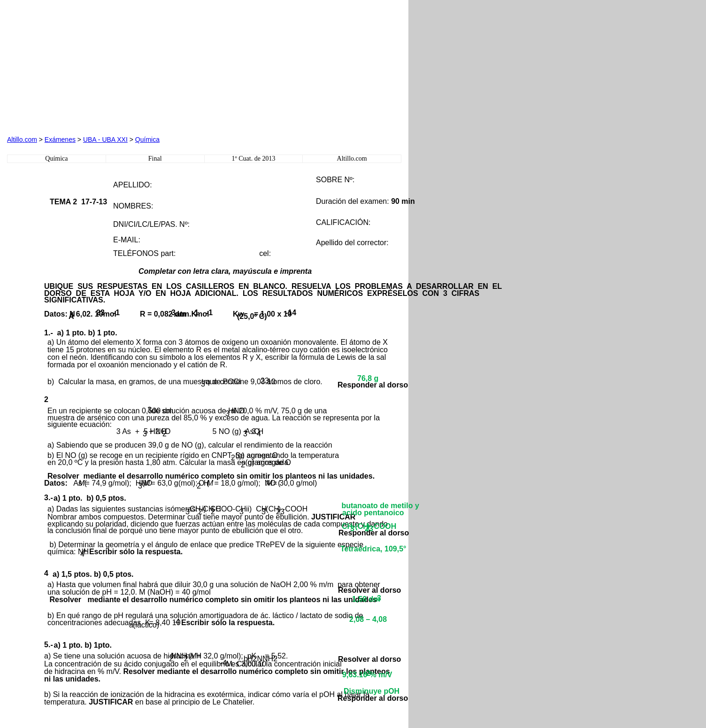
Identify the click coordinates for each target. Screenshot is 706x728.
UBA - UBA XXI (105, 139)
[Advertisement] (114, 66)
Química (147, 139)
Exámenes (60, 139)
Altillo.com (22, 139)
